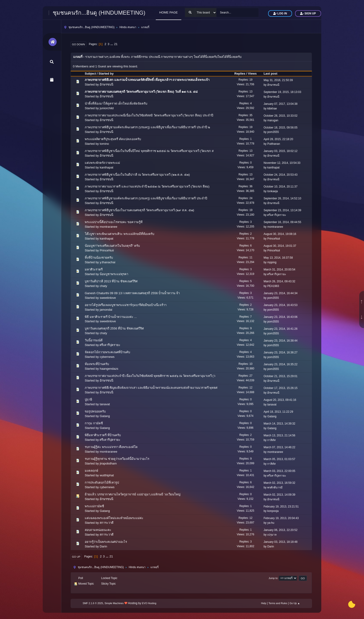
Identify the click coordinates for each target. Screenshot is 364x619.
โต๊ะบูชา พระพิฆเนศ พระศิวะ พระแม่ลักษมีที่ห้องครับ (119, 234)
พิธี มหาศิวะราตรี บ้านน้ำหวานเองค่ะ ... (111, 317)
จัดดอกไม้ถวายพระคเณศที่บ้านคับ (107, 352)
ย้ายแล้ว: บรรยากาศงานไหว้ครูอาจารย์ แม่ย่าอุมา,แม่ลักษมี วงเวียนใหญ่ (133, 494)
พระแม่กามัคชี (94, 506)
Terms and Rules (278, 603)
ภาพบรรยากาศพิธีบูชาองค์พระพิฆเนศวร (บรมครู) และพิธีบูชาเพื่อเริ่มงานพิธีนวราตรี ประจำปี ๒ (147, 127)
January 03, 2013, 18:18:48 (280, 542)
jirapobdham (108, 463)
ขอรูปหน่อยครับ (95, 411)
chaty (103, 286)
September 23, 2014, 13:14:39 (282, 210)
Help (264, 603)
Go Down (78, 44)
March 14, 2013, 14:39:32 (279, 424)
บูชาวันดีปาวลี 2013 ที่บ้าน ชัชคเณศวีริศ (111, 281)
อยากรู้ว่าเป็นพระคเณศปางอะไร (106, 542)
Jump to (273, 578)
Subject (90, 74)
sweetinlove (108, 298)
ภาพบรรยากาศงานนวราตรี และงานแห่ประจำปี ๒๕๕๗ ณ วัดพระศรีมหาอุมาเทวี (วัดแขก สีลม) (147, 186)
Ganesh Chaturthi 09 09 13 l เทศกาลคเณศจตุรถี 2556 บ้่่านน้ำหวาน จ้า (132, 293)
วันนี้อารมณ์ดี (94, 340)
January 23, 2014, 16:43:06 (280, 317)
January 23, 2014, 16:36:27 (280, 352)
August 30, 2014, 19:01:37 (280, 246)
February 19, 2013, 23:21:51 (281, 507)
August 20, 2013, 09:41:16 (280, 400)
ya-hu (271, 523)
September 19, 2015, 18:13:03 (282, 92)
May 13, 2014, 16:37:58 (278, 258)
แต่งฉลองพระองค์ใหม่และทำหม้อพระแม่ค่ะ (114, 518)
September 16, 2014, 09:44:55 (282, 222)
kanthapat (106, 167)
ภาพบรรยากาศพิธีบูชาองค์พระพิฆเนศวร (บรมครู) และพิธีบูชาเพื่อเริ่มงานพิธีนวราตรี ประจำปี (146, 198)
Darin (103, 546)
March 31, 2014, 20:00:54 (279, 270)
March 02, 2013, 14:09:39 (279, 495)
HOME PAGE (169, 12)
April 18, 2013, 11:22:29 (278, 412)
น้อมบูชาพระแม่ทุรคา (114, 274)
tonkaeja (272, 191)
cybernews (107, 357)
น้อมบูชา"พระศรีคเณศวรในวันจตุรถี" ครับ (112, 246)
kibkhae (272, 109)
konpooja (273, 511)
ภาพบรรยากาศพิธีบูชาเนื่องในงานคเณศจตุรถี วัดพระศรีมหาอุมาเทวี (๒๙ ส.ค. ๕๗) (139, 210)
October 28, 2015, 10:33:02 (280, 116)
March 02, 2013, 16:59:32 (279, 483)
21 (116, 44)
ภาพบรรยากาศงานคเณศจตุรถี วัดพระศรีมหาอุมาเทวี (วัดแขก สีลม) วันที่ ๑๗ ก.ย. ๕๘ (141, 92)
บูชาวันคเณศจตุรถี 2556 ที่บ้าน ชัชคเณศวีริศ (114, 328)
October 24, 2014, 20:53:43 (280, 175)
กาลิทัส (271, 440)
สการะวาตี (107, 523)
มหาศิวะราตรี (94, 269)
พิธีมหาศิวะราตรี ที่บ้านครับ (103, 435)
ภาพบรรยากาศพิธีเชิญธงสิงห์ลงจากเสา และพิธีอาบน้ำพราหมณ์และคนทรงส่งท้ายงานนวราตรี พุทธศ (151, 388)
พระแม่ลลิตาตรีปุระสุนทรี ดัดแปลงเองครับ (113, 139)
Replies (240, 74)
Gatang (105, 416)
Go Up (76, 557)
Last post (272, 74)
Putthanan (274, 144)
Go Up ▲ (295, 603)
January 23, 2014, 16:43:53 (280, 305)
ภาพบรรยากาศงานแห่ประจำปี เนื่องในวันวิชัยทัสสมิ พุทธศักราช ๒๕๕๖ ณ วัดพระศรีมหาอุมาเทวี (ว (150, 376)
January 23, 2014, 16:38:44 (280, 341)
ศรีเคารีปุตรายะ (277, 215)
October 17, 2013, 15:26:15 (280, 388)
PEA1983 (273, 286)
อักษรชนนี (106, 84)
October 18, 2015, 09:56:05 (280, 128)
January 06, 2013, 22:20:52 (280, 530)
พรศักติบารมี (275, 487)
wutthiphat (107, 475)
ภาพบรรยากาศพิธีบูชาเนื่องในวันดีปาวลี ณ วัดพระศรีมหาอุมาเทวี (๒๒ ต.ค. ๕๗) (137, 175)
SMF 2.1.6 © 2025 (93, 603)
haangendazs (109, 369)
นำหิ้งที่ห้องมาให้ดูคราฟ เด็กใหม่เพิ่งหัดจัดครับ (116, 104)
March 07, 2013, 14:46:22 (279, 447)
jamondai (106, 310)
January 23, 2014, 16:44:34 (280, 293)
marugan (273, 120)
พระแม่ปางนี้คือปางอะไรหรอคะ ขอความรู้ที (114, 222)
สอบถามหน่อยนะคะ (98, 530)
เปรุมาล (272, 535)
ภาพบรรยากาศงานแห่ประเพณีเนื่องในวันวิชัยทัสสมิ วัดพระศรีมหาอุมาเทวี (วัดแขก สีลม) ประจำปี (149, 115)
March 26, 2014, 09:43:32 (279, 281)
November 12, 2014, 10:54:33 (282, 163)
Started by (106, 74)
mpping (272, 262)
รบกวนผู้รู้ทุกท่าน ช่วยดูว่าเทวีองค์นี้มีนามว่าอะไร (117, 459)
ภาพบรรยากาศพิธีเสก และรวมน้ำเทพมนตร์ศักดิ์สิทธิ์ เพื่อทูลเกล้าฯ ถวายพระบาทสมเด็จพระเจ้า (147, 80)
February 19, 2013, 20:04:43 (281, 518)
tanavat (105, 404)
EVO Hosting (149, 603)
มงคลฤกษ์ (91, 471)
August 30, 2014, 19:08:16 (280, 234)
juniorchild (107, 108)
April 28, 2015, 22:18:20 (278, 139)
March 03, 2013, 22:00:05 (279, 471)
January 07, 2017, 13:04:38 (280, 104)
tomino (104, 144)
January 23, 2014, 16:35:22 (280, 364)
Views (252, 74)
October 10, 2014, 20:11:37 (280, 187)
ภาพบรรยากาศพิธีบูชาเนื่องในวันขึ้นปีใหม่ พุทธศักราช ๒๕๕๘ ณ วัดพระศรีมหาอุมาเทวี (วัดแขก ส (149, 151)
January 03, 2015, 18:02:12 (280, 151)
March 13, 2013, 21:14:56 (279, 435)
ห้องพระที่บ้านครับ (97, 364)
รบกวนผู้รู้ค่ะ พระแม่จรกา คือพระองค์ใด (111, 447)
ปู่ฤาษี (88, 400)
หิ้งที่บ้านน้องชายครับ (99, 258)
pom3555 (273, 132)
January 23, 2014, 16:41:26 (280, 329)
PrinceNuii (274, 239)
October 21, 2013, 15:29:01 (280, 376)
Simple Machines (114, 603)
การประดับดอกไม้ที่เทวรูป (102, 482)
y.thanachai (107, 262)
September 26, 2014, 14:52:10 (282, 198)
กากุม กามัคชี (94, 423)
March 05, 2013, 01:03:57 (279, 459)
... (112, 44)
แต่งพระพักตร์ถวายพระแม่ (102, 163)
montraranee (108, 227)
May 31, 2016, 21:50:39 (278, 80)
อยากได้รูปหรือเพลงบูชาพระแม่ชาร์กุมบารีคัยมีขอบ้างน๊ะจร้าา (126, 305)
